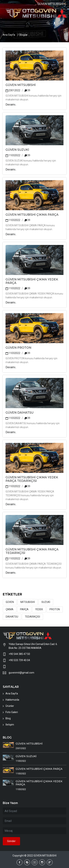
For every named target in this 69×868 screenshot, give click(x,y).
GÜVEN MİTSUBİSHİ (21, 85)
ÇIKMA (10, 609)
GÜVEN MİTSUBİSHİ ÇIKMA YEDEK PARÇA (39, 783)
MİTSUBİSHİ (28, 602)
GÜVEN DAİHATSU (20, 413)
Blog (8, 718)
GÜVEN (10, 602)
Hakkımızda (12, 700)
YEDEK (39, 609)
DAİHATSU (12, 617)
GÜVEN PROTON (18, 348)
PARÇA (24, 609)
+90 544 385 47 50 (19, 654)
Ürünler (10, 706)
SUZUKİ (46, 602)
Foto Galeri (12, 712)
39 (27, 90)
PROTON (55, 609)
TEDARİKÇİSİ (32, 617)
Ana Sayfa (9, 35)
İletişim (10, 725)
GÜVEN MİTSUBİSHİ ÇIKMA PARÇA (32, 215)
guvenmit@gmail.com (21, 673)
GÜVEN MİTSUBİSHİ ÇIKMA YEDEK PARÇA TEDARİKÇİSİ (32, 479)
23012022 (13, 90)
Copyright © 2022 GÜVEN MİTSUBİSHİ (34, 856)
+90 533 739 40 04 (19, 660)
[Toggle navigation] (62, 23)
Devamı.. (11, 105)
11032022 (13, 155)
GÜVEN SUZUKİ (17, 150)
